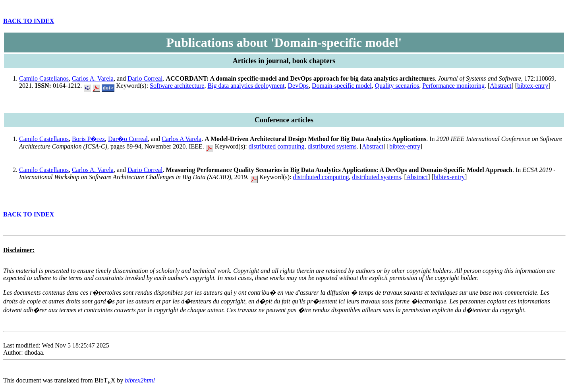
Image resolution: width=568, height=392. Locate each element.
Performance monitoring (453, 86)
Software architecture (177, 86)
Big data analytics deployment (246, 86)
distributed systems (332, 146)
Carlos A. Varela (93, 78)
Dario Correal (145, 78)
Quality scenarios (397, 86)
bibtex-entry (533, 86)
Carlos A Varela (182, 139)
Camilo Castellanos (44, 78)
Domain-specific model (342, 86)
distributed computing (277, 146)
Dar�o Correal (128, 139)
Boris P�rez (88, 139)
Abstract (500, 86)
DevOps (298, 86)
